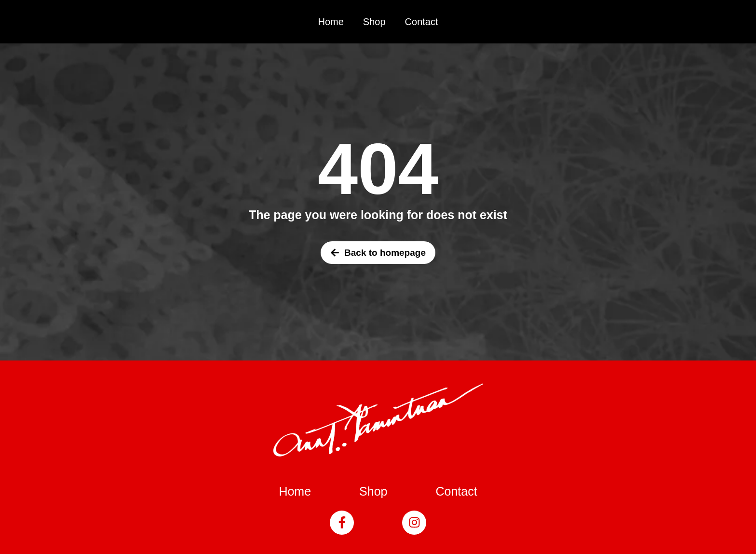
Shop (374, 22)
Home (331, 22)
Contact (422, 22)
